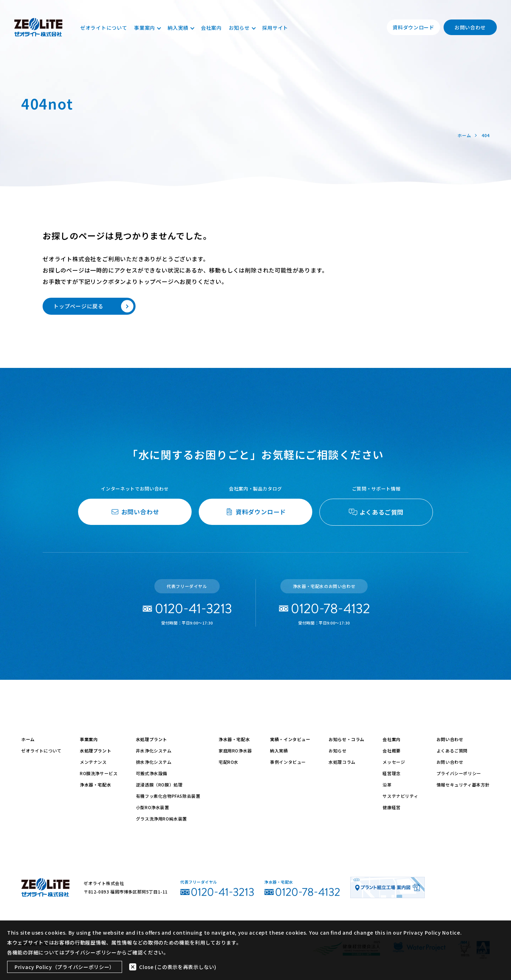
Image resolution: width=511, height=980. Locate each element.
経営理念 (391, 773)
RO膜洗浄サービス (99, 773)
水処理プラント (95, 751)
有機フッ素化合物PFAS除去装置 (168, 796)
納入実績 (181, 28)
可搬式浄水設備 (152, 773)
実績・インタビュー (290, 739)
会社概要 (391, 751)
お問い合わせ (470, 27)
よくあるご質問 (452, 751)
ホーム (28, 739)
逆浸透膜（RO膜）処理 (159, 785)
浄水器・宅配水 (95, 785)
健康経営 (391, 807)
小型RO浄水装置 (153, 807)
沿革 (387, 785)
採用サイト (275, 28)
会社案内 (211, 28)
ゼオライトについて (104, 28)
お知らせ (242, 28)
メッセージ (394, 762)
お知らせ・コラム (347, 739)
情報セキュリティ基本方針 (463, 785)
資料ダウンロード (413, 27)
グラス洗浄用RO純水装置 (161, 819)
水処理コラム (342, 762)
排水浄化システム (154, 762)
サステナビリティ (400, 796)
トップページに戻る (93, 306)
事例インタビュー (288, 762)
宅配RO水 (229, 762)
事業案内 (147, 28)
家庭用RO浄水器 (235, 751)
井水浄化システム (154, 751)
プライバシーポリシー (459, 773)
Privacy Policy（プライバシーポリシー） (65, 967)
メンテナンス (93, 762)
